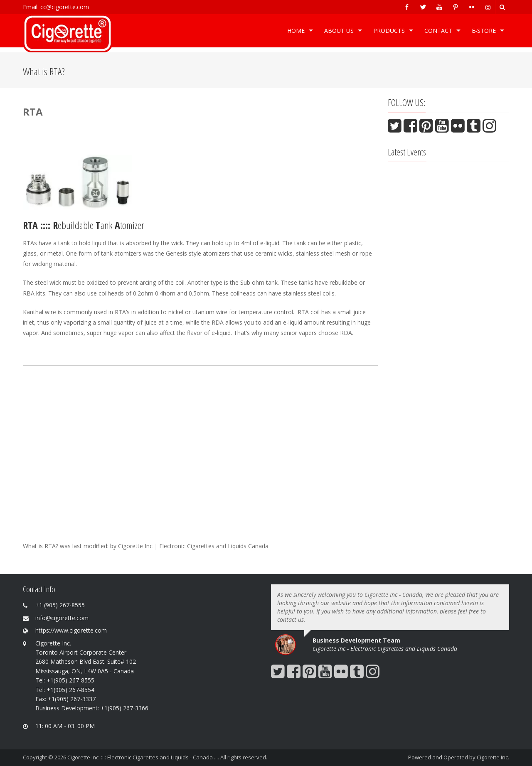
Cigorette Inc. (493, 757)
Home (296, 31)
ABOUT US (339, 31)
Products (389, 31)
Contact (438, 31)
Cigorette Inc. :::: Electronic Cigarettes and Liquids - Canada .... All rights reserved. (167, 757)
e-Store (484, 31)
